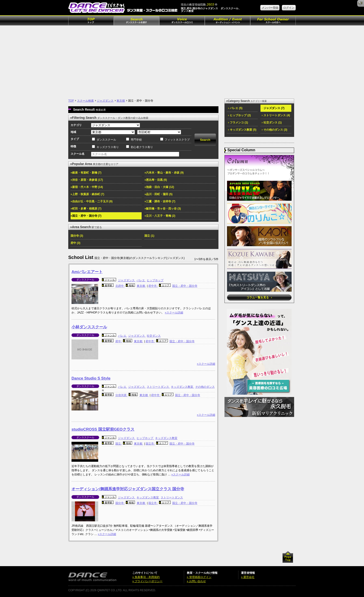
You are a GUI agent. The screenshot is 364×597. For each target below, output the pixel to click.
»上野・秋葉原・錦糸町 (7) (87, 194)
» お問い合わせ (196, 581)
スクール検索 (85, 101)
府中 (119, 341)
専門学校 (136, 140)
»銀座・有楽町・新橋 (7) (86, 173)
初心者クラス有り (142, 147)
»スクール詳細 (174, 313)
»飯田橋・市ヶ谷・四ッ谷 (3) (163, 209)
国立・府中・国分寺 (185, 286)
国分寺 (120, 503)
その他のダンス (205, 387)
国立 (119, 444)
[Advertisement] (182, 60)
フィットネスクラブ (177, 140)
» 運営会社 (248, 577)
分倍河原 (121, 395)
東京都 (121, 101)
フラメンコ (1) (238, 123)
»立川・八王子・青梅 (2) (160, 216)
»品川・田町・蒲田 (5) (158, 194)
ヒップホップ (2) (239, 115)
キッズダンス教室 (182, 387)
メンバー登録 (270, 8)
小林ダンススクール (89, 327)
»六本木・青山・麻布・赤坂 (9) (164, 173)
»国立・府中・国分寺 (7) (86, 216)
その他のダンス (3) (274, 130)
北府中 (120, 286)
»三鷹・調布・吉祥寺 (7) (160, 201)
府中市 (153, 286)
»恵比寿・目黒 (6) (156, 180)
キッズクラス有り (108, 147)
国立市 (150, 444)
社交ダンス (154, 336)
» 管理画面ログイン (199, 577)
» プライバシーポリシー (147, 581)
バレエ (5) (235, 108)
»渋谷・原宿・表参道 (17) (87, 180)
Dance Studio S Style (91, 378)
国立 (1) (149, 236)
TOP (71, 101)
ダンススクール (106, 140)
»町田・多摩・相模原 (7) (86, 209)
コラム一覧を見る (259, 297)
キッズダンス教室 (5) (242, 130)
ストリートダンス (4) (276, 115)
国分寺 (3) (77, 236)
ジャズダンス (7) (273, 108)
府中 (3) (75, 243)
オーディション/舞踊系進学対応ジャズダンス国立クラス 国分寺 (128, 489)
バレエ (141, 280)
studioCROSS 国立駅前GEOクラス (103, 429)
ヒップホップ (155, 280)
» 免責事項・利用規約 (146, 577)
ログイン (289, 8)
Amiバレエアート (87, 272)
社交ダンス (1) (272, 123)
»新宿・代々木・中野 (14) (87, 187)
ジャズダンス (105, 101)
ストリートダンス (158, 387)
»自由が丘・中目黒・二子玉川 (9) (92, 201)
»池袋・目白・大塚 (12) (159, 187)
